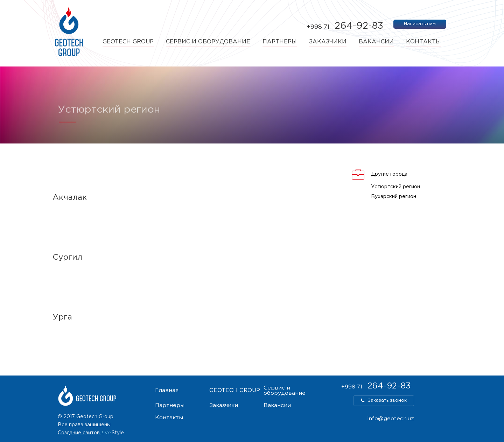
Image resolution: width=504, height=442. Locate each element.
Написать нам (420, 24)
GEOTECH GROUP (128, 42)
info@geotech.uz (391, 419)
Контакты (423, 42)
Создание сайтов (79, 433)
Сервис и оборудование (208, 42)
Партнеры (280, 42)
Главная (167, 391)
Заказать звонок (384, 401)
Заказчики (328, 42)
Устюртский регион (395, 187)
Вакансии (376, 42)
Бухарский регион (394, 197)
